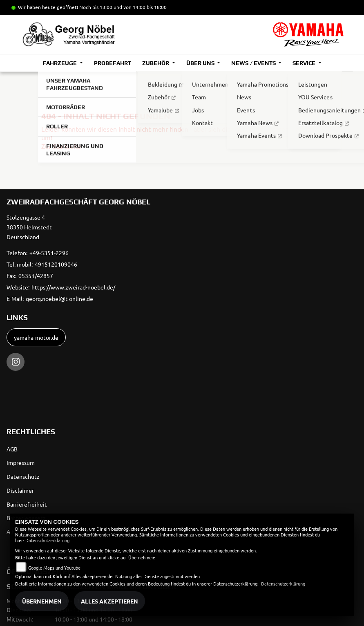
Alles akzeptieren (109, 601)
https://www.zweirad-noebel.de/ (73, 287)
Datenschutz (23, 476)
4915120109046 (56, 264)
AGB (12, 449)
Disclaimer (20, 490)
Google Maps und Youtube (54, 568)
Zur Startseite (61, 146)
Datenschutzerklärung (47, 540)
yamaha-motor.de (36, 337)
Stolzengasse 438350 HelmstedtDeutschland (29, 227)
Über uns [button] (201, 63)
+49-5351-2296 (49, 253)
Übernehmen (42, 601)
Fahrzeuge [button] (60, 63)
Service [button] (305, 63)
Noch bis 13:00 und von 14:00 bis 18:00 (123, 7)
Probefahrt (113, 63)
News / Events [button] (254, 63)
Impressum (21, 462)
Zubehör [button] (156, 63)
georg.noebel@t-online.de (59, 298)
